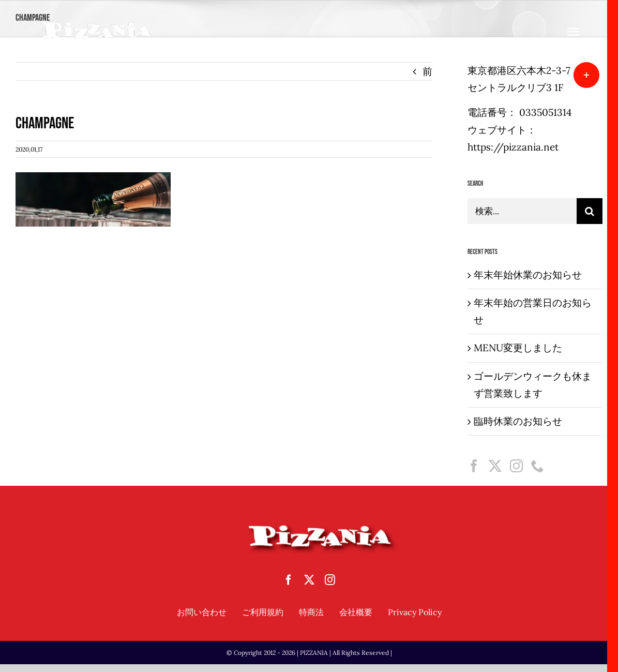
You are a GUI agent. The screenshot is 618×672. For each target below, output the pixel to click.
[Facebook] (474, 466)
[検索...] (522, 211)
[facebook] (289, 580)
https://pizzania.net (513, 147)
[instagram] (330, 580)
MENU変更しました (518, 348)
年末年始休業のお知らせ (528, 275)
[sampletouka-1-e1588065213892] (97, 25)
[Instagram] (516, 466)
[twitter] (309, 580)
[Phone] (538, 466)
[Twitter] (495, 466)
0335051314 (545, 112)
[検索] (590, 211)
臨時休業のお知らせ (518, 421)
